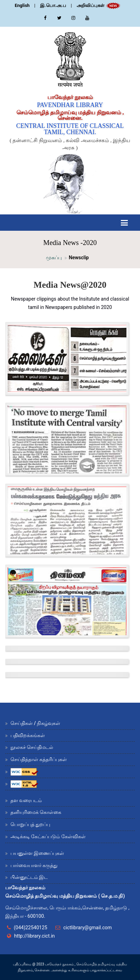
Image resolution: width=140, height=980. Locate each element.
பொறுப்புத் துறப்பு (30, 824)
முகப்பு (54, 258)
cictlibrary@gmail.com (88, 928)
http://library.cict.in (34, 936)
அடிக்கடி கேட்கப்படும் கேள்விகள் (48, 836)
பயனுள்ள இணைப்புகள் (37, 853)
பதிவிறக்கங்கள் (28, 735)
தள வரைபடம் (26, 800)
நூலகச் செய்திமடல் (32, 747)
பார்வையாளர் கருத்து (34, 865)
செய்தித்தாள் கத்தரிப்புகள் (39, 759)
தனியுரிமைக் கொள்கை (36, 812)
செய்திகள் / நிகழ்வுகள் (35, 723)
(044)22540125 (30, 928)
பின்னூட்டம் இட (29, 877)
